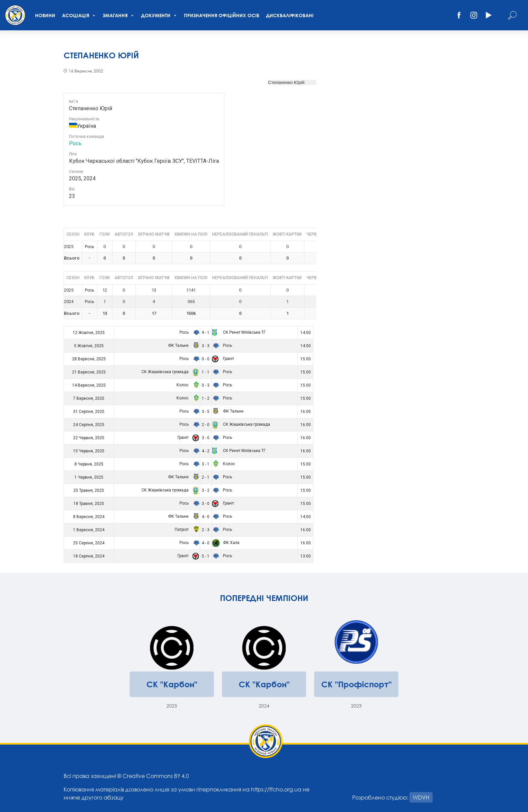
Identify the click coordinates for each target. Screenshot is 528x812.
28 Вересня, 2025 (89, 359)
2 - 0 (206, 425)
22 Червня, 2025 (89, 438)
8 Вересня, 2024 (89, 517)
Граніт (223, 359)
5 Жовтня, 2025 (89, 346)
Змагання (119, 15)
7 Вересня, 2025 (89, 398)
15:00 (306, 359)
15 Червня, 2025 (89, 451)
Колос (187, 385)
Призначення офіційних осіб (222, 15)
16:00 (306, 412)
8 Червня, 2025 (89, 464)
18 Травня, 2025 (89, 504)
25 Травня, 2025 (89, 490)
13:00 (306, 556)
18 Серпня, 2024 (89, 556)
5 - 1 (206, 556)
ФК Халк (226, 543)
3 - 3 (206, 346)
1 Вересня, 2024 (89, 530)
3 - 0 (206, 438)
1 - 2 (206, 398)
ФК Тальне (183, 345)
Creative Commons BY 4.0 (156, 776)
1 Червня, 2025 (89, 477)
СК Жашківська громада (170, 372)
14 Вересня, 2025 (89, 385)
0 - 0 (206, 359)
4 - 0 (206, 517)
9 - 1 (206, 333)
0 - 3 (206, 385)
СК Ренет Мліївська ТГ (239, 332)
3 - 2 (206, 490)
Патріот (186, 530)
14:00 (306, 333)
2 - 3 (206, 530)
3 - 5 (206, 412)
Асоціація (79, 15)
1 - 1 (206, 372)
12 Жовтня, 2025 (89, 333)
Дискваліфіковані (290, 15)
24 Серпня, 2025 (89, 425)
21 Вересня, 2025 (89, 372)
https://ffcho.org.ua (276, 789)
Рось (75, 143)
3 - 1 (206, 464)
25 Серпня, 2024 (89, 543)
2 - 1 (206, 477)
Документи (159, 15)
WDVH (421, 797)
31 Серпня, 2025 (89, 412)
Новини (45, 15)
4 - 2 (206, 451)
